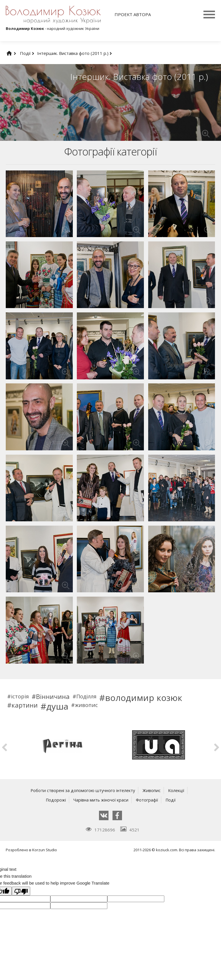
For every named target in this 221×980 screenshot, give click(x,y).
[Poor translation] (21, 891)
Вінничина (53, 696)
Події (27, 53)
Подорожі (54, 800)
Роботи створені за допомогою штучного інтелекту (82, 790)
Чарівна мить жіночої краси (100, 800)
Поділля (86, 696)
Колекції (178, 790)
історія (20, 696)
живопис (86, 705)
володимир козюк (144, 698)
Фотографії (147, 800)
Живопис (153, 790)
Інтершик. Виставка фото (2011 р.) (75, 53)
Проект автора (133, 14)
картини (25, 705)
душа (57, 706)
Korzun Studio (45, 850)
